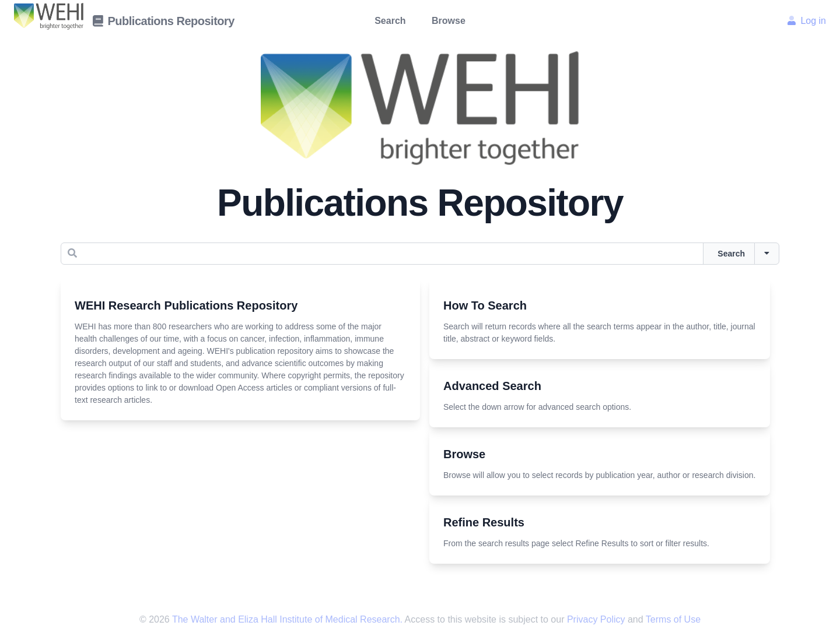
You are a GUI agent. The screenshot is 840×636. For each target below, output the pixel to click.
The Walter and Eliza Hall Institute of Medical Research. (287, 619)
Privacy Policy (597, 619)
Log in (807, 21)
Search (390, 21)
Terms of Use (673, 619)
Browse (449, 21)
